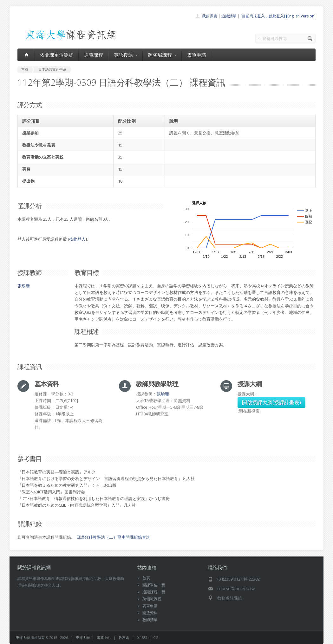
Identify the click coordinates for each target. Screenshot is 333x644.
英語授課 (126, 55)
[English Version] (301, 16)
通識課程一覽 (154, 592)
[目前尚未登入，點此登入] (263, 16)
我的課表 (210, 16)
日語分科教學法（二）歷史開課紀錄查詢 (113, 537)
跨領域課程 (162, 55)
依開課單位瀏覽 (57, 55)
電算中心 (104, 637)
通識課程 (94, 55)
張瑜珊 (24, 286)
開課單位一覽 (154, 585)
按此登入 (77, 239)
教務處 (124, 637)
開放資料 (150, 613)
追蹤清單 (229, 16)
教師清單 (150, 620)
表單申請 (197, 55)
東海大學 (23, 637)
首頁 (146, 578)
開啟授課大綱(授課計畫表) (271, 402)
